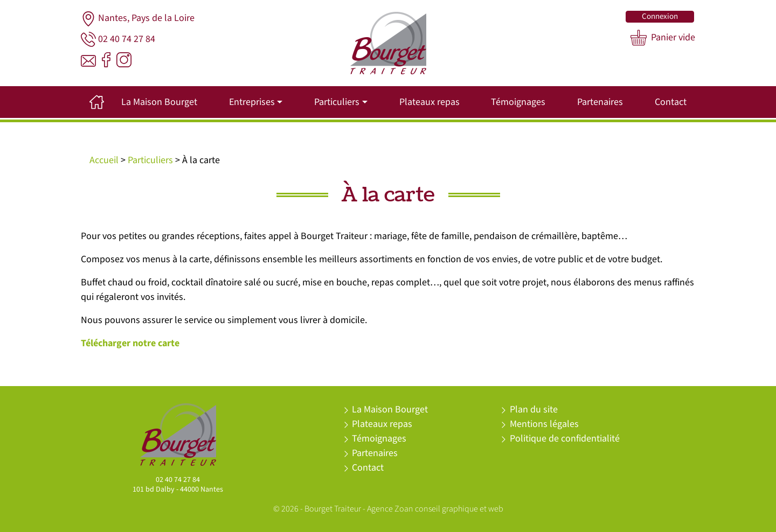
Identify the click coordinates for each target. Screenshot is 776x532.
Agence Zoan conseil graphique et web (435, 509)
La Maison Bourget (159, 102)
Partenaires (600, 102)
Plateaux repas (429, 102)
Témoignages (518, 102)
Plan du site (534, 409)
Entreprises (252, 102)
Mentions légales (544, 424)
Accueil (104, 160)
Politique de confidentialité (565, 439)
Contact (671, 102)
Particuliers (337, 102)
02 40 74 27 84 (118, 39)
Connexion (660, 16)
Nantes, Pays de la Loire (138, 19)
